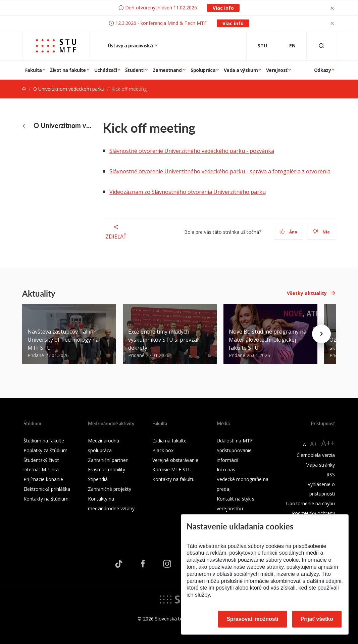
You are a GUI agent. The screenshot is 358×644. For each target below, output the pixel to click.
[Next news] (321, 334)
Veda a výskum (241, 70)
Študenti (135, 70)
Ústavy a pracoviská (131, 46)
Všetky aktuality (307, 293)
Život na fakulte (68, 70)
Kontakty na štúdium (46, 499)
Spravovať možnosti (252, 619)
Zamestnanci (167, 70)
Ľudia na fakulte (169, 441)
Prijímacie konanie (43, 479)
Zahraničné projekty (110, 489)
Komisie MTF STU (172, 469)
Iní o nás (226, 469)
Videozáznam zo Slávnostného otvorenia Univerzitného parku (188, 192)
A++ (328, 443)
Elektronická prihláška (47, 489)
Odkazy (322, 70)
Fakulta (34, 70)
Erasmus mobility (107, 469)
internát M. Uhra (41, 469)
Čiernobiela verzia (316, 455)
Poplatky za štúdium (45, 450)
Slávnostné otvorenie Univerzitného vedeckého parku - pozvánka (192, 151)
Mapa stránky (320, 465)
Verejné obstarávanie (175, 460)
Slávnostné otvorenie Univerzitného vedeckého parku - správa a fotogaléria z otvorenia (220, 171)
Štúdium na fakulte (44, 441)
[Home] (24, 89)
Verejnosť (277, 70)
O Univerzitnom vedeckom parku (69, 89)
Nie (321, 232)
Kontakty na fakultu (173, 479)
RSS (331, 475)
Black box (163, 450)
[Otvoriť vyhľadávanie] (321, 46)
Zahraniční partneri (108, 460)
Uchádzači (106, 70)
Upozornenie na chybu (311, 503)
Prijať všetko (317, 619)
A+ (314, 444)
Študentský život (41, 460)
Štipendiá (98, 479)
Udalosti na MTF (235, 441)
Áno (288, 232)
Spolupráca (203, 70)
